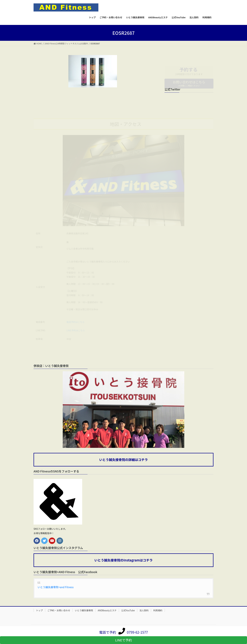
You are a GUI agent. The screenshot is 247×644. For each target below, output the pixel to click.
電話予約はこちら (76, 322)
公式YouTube (128, 610)
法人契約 (144, 610)
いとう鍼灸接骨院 (84, 610)
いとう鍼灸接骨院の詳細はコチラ (123, 460)
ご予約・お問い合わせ (59, 610)
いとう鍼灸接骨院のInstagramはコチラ (123, 560)
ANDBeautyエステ (107, 610)
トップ (39, 610)
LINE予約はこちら (76, 331)
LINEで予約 (124, 640)
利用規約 (158, 610)
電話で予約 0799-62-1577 (124, 632)
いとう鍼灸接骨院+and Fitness (56, 587)
